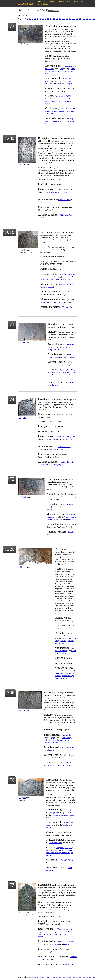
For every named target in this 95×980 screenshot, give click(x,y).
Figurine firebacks (59, 124)
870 (20, 250)
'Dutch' (60, 190)
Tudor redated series (62, 671)
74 (12, 399)
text (70, 279)
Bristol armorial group (53, 465)
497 (24, 342)
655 (20, 798)
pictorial (65, 192)
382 (20, 912)
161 (74, 19)
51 (40, 19)
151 (70, 19)
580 (24, 418)
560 (25, 567)
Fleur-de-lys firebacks (63, 766)
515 (56, 613)
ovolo (55, 507)
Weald (59, 84)
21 (33, 19)
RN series (65, 307)
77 (12, 885)
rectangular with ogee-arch (67, 437)
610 (20, 711)
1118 (20, 44)
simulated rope (50, 439)
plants (72, 71)
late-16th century (61, 651)
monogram (51, 279)
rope (61, 69)
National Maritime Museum (50, 302)
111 (57, 19)
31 (35, 19)
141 (67, 19)
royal (65, 279)
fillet (71, 190)
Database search (63, 2)
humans (66, 71)
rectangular (71, 345)
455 (24, 711)
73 (12, 324)
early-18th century (65, 200)
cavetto (53, 277)
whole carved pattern (53, 192)
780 (21, 497)
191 (84, 19)
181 (80, 19)
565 (24, 165)
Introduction (42, 2)
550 (20, 418)
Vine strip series (56, 121)
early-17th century (65, 447)
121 (60, 19)
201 (87, 19)
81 (48, 19)
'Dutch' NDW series (66, 964)
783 (20, 342)
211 (90, 19)
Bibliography (43, 4)
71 (46, 19)
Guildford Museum (56, 843)
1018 (9, 232)
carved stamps (57, 71)
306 (11, 693)
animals (62, 643)
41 (38, 19)
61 (43, 19)
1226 (9, 549)
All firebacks (77, 2)
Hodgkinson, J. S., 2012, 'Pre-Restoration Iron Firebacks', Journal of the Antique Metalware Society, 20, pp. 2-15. (60, 111)
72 (12, 26)
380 (20, 165)
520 (25, 497)
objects (48, 74)
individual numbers (64, 740)
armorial (59, 279)
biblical (56, 934)
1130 (20, 567)
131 (64, 19)
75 (12, 479)
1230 (9, 138)
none (56, 347)
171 (77, 19)
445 (24, 798)
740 (25, 44)
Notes (52, 2)
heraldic (49, 509)
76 (12, 780)
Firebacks (26, 3)
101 (54, 19)
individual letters (50, 740)
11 (30, 19)
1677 (63, 748)
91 (51, 19)
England (70, 84)
